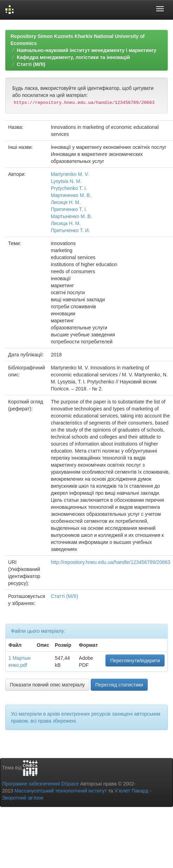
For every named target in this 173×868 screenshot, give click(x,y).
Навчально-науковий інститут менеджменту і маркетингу (87, 50)
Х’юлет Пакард (132, 791)
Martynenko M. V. (70, 174)
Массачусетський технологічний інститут (61, 791)
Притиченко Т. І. (69, 209)
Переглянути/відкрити (135, 660)
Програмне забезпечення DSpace (40, 784)
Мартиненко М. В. (71, 195)
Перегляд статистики (119, 685)
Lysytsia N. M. (66, 181)
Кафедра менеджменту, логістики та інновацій (73, 57)
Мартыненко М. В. (71, 216)
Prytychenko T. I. (69, 188)
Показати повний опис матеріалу (47, 685)
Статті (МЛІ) (31, 64)
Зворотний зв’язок (23, 798)
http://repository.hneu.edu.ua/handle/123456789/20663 (110, 562)
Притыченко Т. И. (70, 230)
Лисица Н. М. (66, 223)
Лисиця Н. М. (66, 202)
